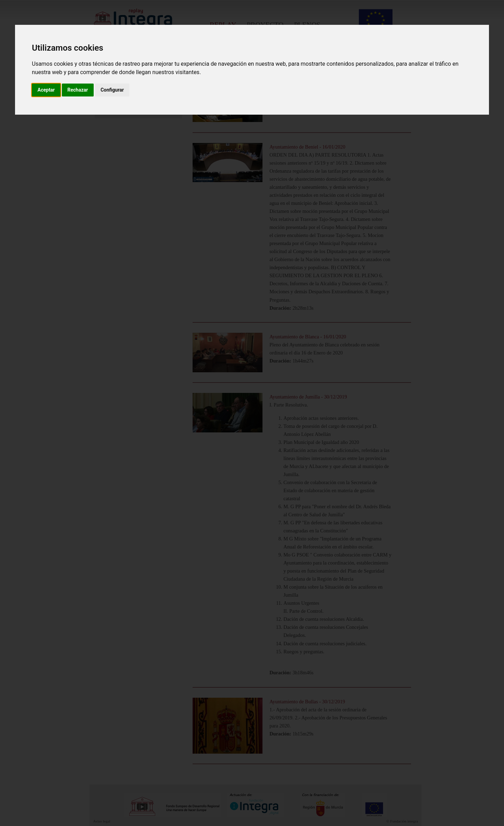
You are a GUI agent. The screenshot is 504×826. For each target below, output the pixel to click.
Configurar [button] (112, 90)
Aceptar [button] (46, 90)
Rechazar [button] (78, 90)
